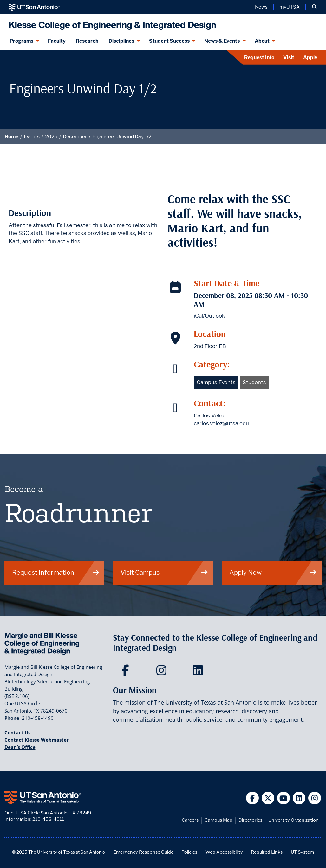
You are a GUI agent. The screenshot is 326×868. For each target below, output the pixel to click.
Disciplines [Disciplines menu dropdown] (121, 41)
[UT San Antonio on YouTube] (284, 798)
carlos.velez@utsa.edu (221, 423)
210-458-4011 (48, 819)
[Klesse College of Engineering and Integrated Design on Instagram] (163, 672)
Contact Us (17, 732)
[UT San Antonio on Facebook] (253, 798)
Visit (289, 57)
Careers (190, 820)
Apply (310, 57)
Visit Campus (164, 572)
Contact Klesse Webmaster (37, 740)
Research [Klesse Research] (87, 41)
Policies (189, 852)
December (75, 137)
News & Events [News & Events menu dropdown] (222, 41)
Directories (250, 820)
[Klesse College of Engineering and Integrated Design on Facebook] (127, 672)
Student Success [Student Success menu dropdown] (169, 41)
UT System (302, 852)
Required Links (267, 852)
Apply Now (273, 572)
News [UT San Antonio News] (261, 7)
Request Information (56, 572)
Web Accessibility (224, 852)
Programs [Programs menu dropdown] (21, 41)
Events (32, 137)
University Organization (293, 820)
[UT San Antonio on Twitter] (268, 798)
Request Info (259, 57)
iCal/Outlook (209, 316)
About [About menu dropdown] (262, 41)
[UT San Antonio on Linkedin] (299, 798)
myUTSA (290, 7)
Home (11, 137)
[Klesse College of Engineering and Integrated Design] (111, 23)
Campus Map (218, 820)
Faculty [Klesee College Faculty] (57, 41)
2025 (51, 137)
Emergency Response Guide (143, 852)
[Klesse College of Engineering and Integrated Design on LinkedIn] (199, 672)
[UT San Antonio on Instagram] (315, 798)
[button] (314, 7)
